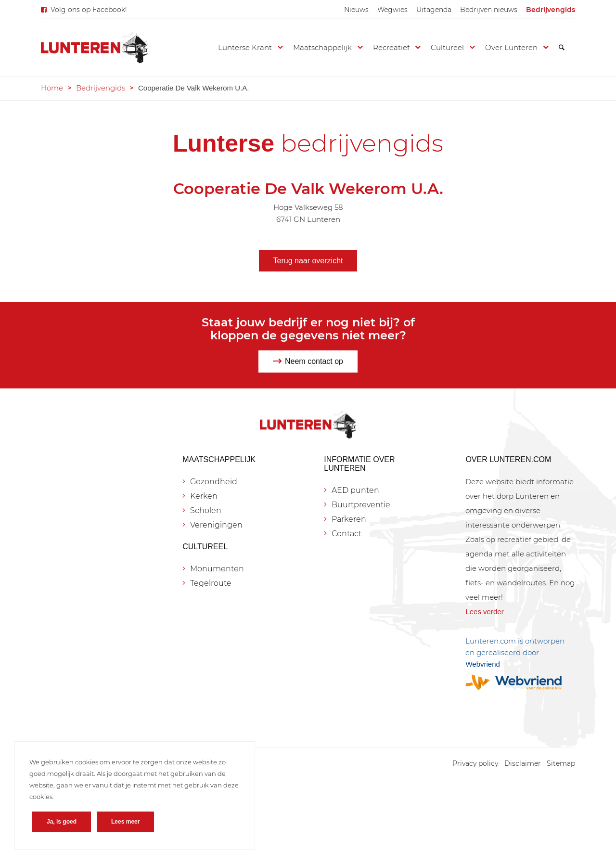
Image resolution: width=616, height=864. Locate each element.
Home (52, 88)
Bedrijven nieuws (489, 10)
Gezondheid (214, 482)
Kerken (204, 496)
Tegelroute (211, 583)
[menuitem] (356, 10)
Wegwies (392, 10)
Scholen (206, 510)
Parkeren (349, 519)
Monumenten (217, 569)
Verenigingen (216, 525)
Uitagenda (434, 10)
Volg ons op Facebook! (89, 10)
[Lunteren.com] (94, 48)
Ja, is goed (62, 822)
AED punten (355, 490)
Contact (346, 534)
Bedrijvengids (551, 10)
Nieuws (356, 10)
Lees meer (125, 822)
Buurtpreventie (361, 505)
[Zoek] (562, 48)
